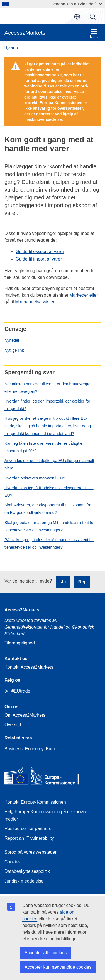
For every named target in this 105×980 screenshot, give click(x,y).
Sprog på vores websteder (30, 852)
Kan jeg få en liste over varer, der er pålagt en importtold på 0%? (45, 447)
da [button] (77, 17)
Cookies (13, 862)
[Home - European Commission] (45, 777)
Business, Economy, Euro (30, 749)
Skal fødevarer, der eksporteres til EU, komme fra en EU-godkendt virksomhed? (48, 509)
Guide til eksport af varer (40, 252)
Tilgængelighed (20, 643)
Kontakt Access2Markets (29, 667)
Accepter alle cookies (46, 953)
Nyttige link (14, 350)
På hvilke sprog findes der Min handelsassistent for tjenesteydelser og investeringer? (49, 543)
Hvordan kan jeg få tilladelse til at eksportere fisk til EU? (49, 492)
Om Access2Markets (25, 715)
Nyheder (12, 340)
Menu (94, 34)
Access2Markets (22, 610)
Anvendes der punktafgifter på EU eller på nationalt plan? (49, 464)
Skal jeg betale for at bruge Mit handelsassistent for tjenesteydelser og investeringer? (50, 526)
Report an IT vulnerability (29, 838)
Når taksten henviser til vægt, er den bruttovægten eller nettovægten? (48, 388)
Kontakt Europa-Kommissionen (35, 802)
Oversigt (13, 725)
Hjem (9, 48)
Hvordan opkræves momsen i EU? (35, 478)
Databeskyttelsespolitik (27, 871)
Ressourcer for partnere (28, 828)
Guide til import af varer (39, 259)
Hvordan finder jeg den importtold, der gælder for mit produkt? (47, 405)
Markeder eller (84, 295)
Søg (93, 17)
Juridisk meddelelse (24, 881)
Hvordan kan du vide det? (76, 4)
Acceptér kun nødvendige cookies (58, 967)
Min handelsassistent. (36, 302)
